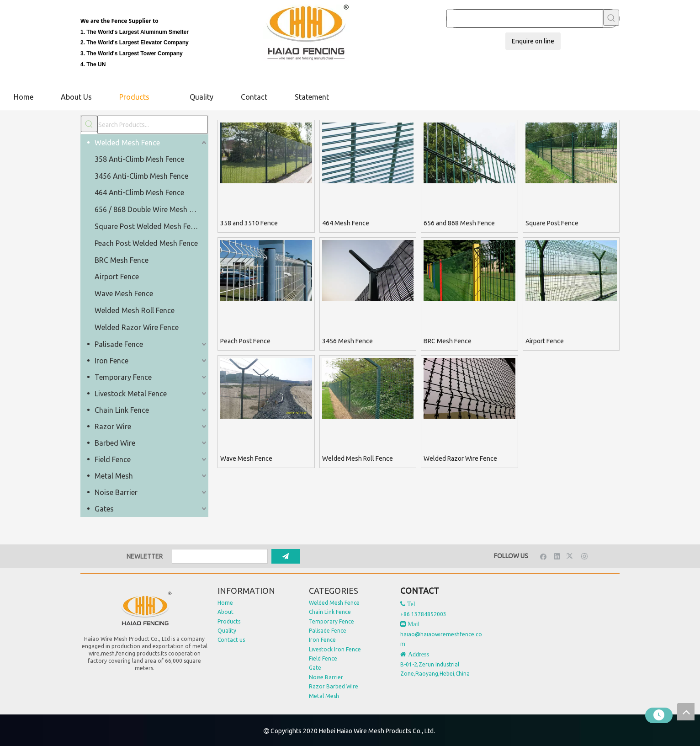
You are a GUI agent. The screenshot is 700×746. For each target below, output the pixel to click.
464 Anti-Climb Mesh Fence (139, 192)
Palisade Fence (119, 344)
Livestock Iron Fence (335, 649)
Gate (315, 668)
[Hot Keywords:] (611, 18)
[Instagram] (585, 556)
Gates (104, 509)
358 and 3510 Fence (249, 223)
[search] (220, 556)
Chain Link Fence (122, 410)
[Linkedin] (557, 556)
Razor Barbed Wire (334, 686)
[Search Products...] (153, 125)
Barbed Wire (115, 443)
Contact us (231, 640)
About (225, 612)
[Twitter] (571, 556)
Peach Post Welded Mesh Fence (146, 243)
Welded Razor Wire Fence (137, 327)
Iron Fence (111, 361)
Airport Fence (117, 277)
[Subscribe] (286, 556)
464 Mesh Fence (346, 223)
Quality (227, 631)
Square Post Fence (552, 223)
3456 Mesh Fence (347, 341)
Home (225, 603)
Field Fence (113, 459)
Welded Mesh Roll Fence (135, 310)
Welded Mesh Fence (127, 143)
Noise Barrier (116, 492)
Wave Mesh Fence (124, 293)
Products (229, 621)
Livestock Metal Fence (131, 394)
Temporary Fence (123, 377)
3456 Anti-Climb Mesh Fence (141, 176)
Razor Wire (113, 426)
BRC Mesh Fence (122, 260)
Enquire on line (533, 41)
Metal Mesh (114, 476)
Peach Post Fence (245, 341)
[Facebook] (544, 556)
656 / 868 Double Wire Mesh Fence (151, 209)
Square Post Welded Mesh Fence (148, 226)
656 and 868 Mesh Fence (459, 223)
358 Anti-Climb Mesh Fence (139, 159)
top (686, 712)
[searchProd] (525, 19)
